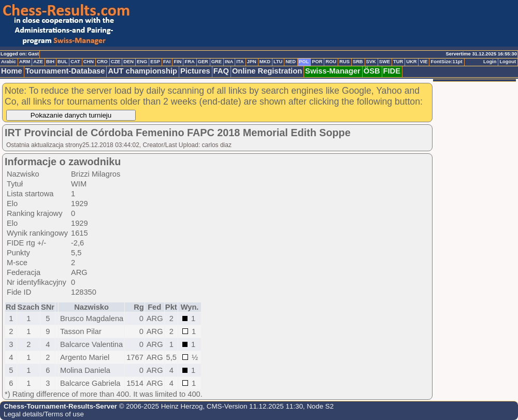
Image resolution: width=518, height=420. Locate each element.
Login (490, 62)
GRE (217, 62)
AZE (38, 62)
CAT (75, 62)
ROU (331, 62)
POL (304, 62)
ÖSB (372, 71)
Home (12, 71)
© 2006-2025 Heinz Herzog (160, 406)
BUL (62, 62)
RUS (344, 62)
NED (291, 62)
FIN (177, 62)
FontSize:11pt (446, 62)
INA (229, 62)
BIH (50, 62)
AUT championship (142, 71)
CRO (102, 62)
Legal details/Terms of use (44, 414)
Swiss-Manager (333, 71)
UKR (411, 62)
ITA (240, 62)
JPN (252, 62)
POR (317, 62)
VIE (423, 62)
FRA (189, 62)
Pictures (195, 71)
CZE (116, 62)
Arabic (9, 62)
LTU (278, 62)
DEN (128, 62)
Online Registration (267, 71)
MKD (265, 62)
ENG (142, 62)
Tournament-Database (65, 71)
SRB (358, 62)
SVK (371, 62)
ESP (155, 62)
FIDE (392, 71)
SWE (385, 62)
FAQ (221, 71)
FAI (167, 62)
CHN (89, 62)
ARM (25, 62)
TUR (398, 62)
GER (203, 62)
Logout (508, 62)
